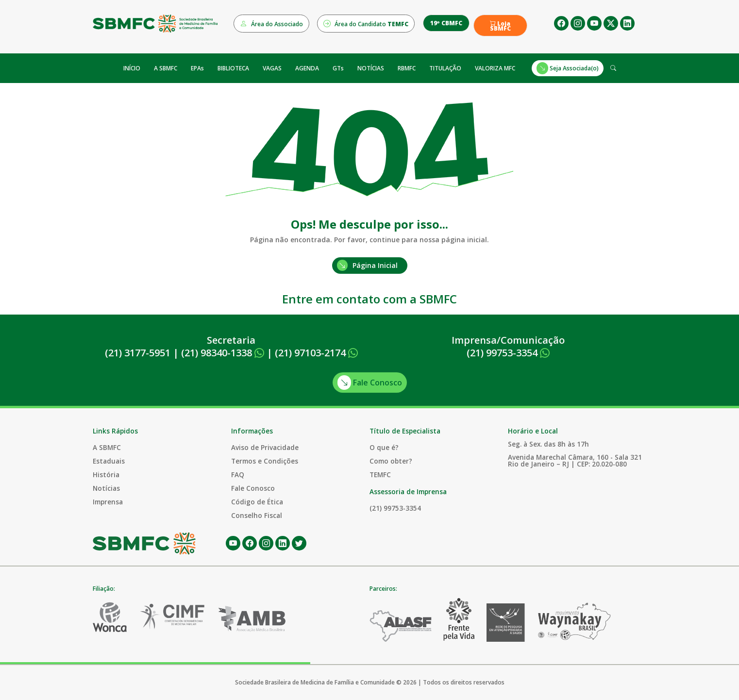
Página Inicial (367, 265)
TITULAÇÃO (445, 68)
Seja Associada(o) (568, 68)
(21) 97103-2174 (316, 353)
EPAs (197, 68)
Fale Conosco (370, 383)
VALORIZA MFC (495, 68)
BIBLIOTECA (233, 68)
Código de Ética (257, 502)
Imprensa (108, 502)
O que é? (384, 447)
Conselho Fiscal (257, 515)
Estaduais (109, 461)
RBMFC (407, 68)
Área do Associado (271, 23)
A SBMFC (166, 68)
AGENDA (307, 68)
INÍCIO (132, 68)
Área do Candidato (366, 23)
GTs (338, 68)
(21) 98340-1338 (223, 353)
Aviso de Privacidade (265, 447)
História (106, 475)
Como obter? (391, 461)
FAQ (238, 475)
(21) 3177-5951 (138, 353)
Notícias (106, 488)
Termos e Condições (265, 461)
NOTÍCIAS (371, 68)
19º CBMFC (446, 23)
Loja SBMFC (500, 26)
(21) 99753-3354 (508, 353)
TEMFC (380, 475)
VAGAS (272, 68)
